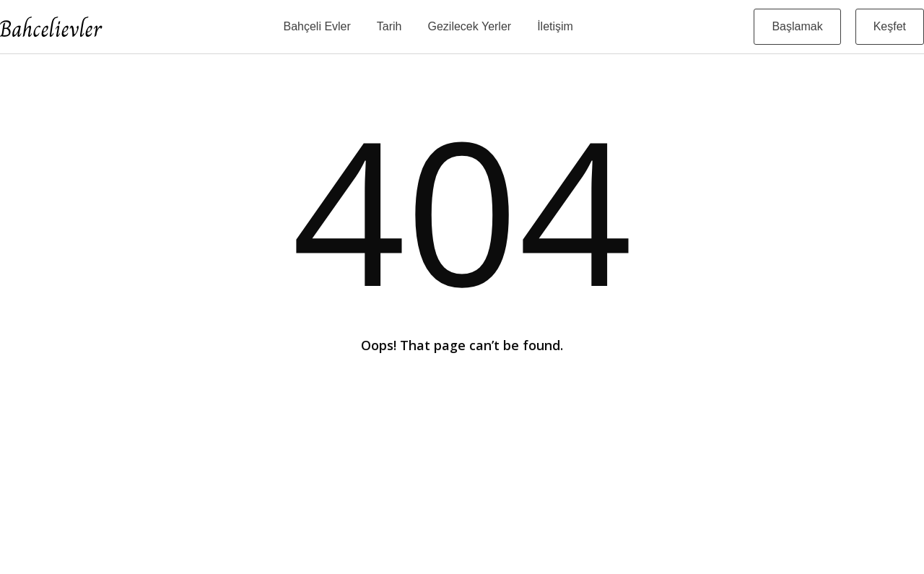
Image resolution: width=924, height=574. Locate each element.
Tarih (389, 26)
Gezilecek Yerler (470, 26)
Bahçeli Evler (317, 26)
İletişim (555, 26)
